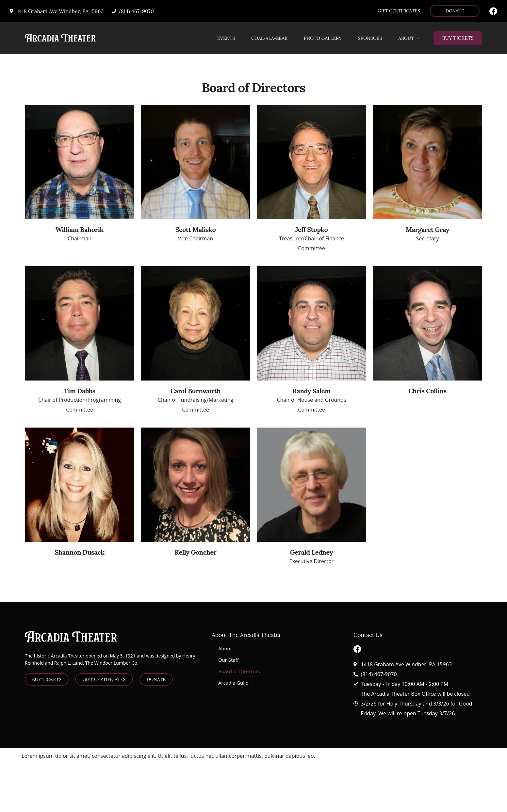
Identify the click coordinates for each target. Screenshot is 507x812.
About (225, 648)
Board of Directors (239, 671)
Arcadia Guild (233, 683)
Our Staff (229, 660)
